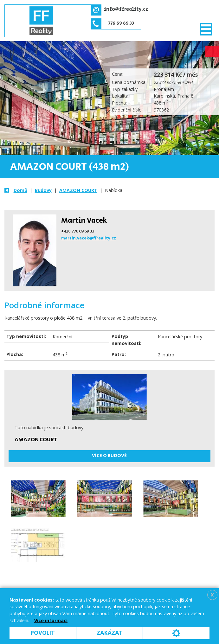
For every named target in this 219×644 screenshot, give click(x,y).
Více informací (51, 620)
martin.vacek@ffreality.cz (89, 238)
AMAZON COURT (78, 190)
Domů (20, 190)
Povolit (43, 633)
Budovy (43, 190)
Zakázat (110, 633)
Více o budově (109, 456)
